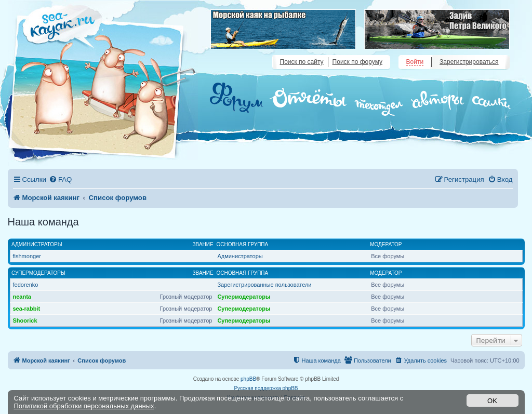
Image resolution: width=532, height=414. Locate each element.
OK (492, 401)
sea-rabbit (27, 309)
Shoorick (25, 320)
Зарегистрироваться (469, 62)
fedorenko (26, 285)
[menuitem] (60, 179)
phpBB (248, 379)
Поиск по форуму (357, 62)
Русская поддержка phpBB (266, 388)
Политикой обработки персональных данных (84, 406)
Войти (415, 62)
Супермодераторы (38, 273)
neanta (22, 297)
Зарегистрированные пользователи (264, 285)
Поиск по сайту (302, 62)
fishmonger (27, 256)
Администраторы (37, 244)
